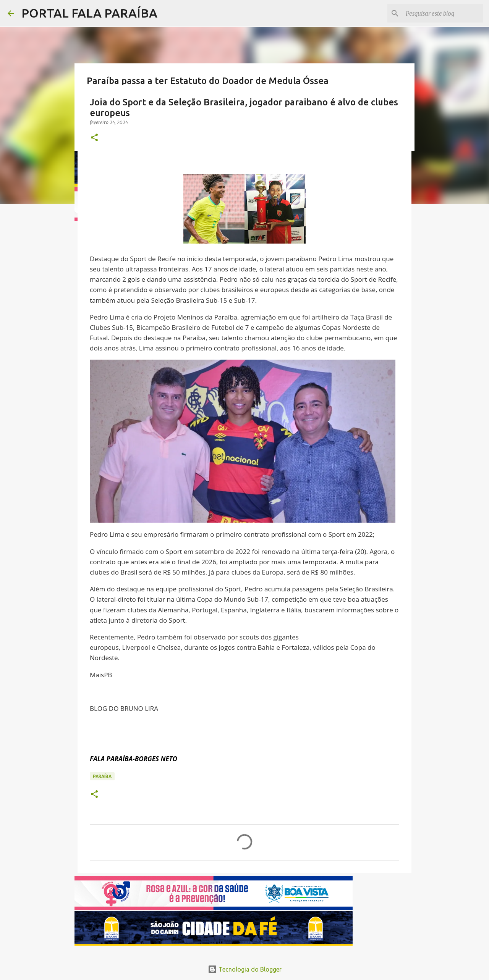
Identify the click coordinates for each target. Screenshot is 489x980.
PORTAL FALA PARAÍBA (89, 13)
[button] (94, 138)
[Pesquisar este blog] (443, 13)
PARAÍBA (102, 776)
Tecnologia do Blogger (245, 969)
